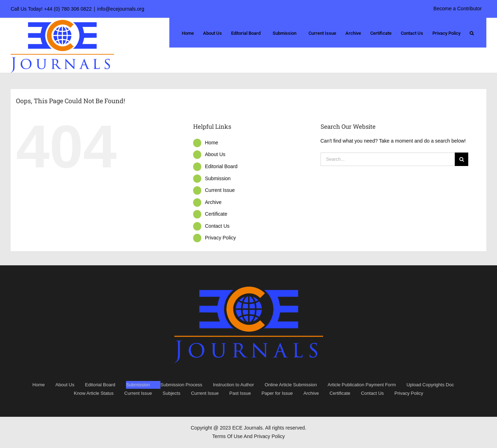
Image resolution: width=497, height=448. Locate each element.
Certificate (216, 214)
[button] (472, 33)
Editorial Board (221, 166)
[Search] (461, 159)
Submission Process (181, 385)
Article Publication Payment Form (362, 385)
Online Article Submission (291, 385)
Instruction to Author (234, 385)
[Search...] (388, 159)
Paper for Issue (277, 393)
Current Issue (220, 190)
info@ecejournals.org (121, 9)
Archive (213, 202)
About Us (215, 154)
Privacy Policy (220, 238)
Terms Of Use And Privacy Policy (249, 436)
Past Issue (240, 393)
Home (211, 143)
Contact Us (217, 226)
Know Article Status (94, 393)
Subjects (171, 393)
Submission (218, 178)
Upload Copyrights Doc (430, 385)
